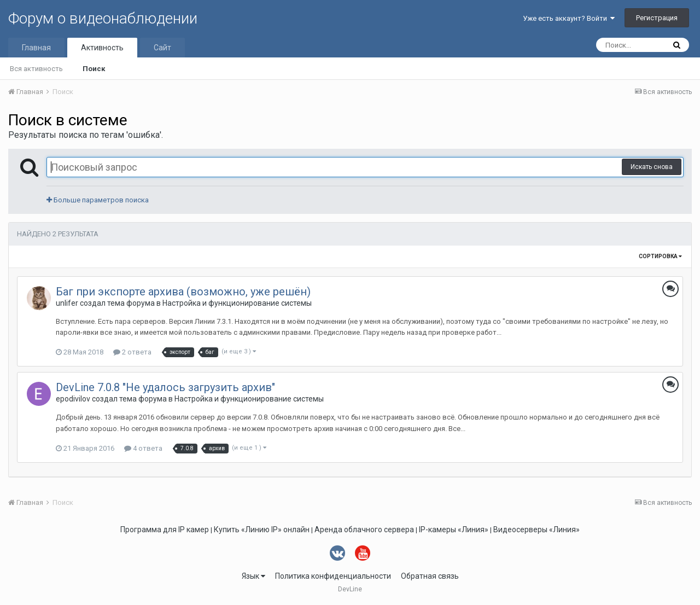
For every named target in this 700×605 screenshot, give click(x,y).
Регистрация (657, 18)
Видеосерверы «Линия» (536, 530)
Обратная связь (430, 576)
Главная (36, 48)
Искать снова (652, 167)
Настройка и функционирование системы (237, 303)
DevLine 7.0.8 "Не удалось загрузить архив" (165, 387)
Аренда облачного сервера (364, 530)
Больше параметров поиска (98, 200)
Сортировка (660, 256)
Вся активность (36, 69)
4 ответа (143, 448)
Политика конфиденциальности (333, 576)
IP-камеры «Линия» (454, 530)
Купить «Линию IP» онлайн (262, 530)
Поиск (94, 69)
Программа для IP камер (165, 530)
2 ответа (132, 352)
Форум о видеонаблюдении (103, 18)
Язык (253, 576)
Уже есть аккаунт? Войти (569, 18)
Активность (102, 48)
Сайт (162, 48)
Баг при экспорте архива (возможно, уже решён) (183, 292)
